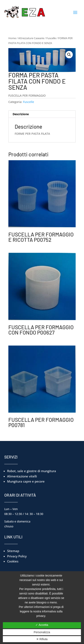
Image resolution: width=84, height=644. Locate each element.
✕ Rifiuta (42, 639)
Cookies (13, 561)
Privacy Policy (17, 556)
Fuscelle (51, 38)
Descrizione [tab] (21, 114)
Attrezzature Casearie (31, 38)
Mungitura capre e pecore (26, 481)
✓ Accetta (42, 625)
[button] (69, 55)
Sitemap (13, 551)
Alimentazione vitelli (22, 476)
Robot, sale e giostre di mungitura (32, 471)
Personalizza (42, 632)
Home (12, 38)
